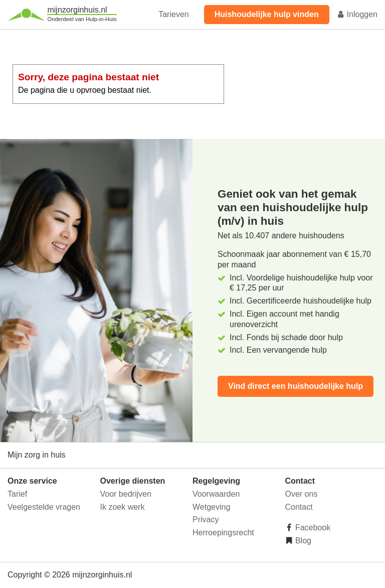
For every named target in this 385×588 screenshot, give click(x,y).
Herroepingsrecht (223, 533)
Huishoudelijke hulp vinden (267, 14)
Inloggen (357, 14)
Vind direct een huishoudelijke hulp (296, 386)
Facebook (312, 528)
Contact (299, 507)
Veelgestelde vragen (44, 507)
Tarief (17, 494)
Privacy (206, 520)
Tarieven (173, 14)
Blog (302, 541)
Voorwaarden (216, 494)
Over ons (302, 494)
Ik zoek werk (123, 507)
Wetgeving (211, 507)
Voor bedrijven (126, 494)
